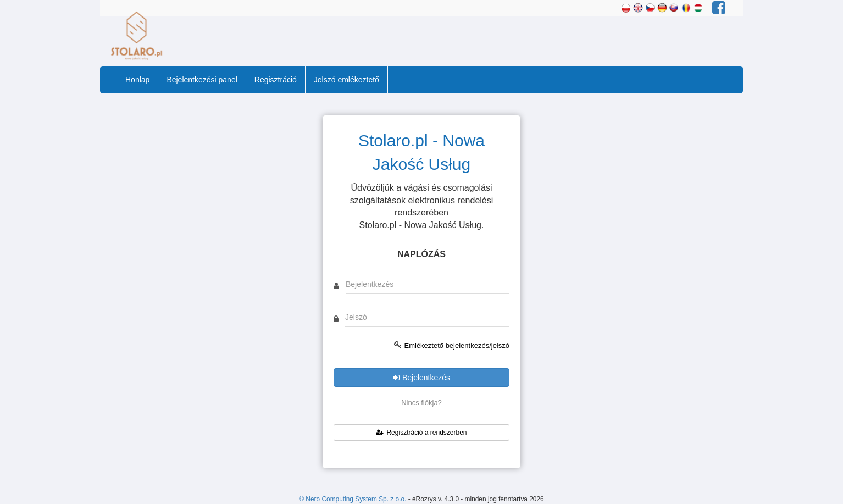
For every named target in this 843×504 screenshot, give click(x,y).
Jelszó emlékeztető (346, 80)
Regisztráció (276, 80)
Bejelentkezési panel (202, 80)
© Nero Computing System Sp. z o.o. (353, 499)
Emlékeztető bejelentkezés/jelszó (457, 345)
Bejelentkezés (421, 378)
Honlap (137, 80)
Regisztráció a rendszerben (421, 433)
